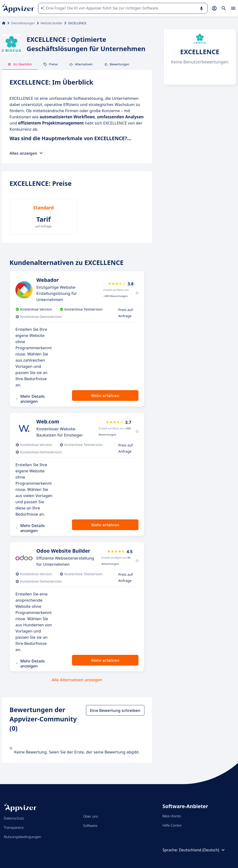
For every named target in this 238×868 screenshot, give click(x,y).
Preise (50, 64)
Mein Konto (172, 816)
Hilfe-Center (172, 825)
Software (90, 825)
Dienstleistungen (23, 23)
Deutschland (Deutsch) (202, 850)
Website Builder (52, 23)
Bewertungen (117, 64)
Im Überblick (20, 64)
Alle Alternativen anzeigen (77, 680)
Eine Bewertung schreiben (115, 710)
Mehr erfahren (105, 396)
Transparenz (14, 827)
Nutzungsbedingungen (22, 837)
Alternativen (81, 64)
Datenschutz (14, 818)
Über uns (91, 816)
